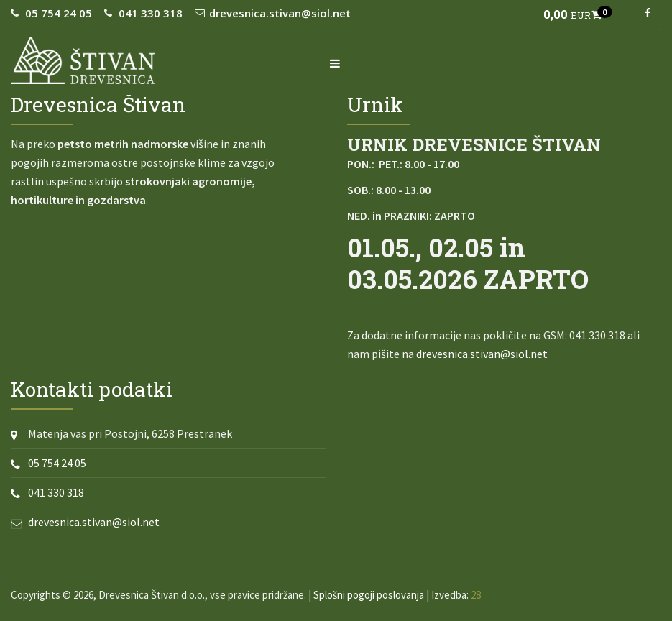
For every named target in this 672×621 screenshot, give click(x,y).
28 (476, 595)
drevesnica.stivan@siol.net (280, 13)
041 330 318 (151, 13)
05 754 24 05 (59, 13)
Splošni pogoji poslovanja (369, 595)
